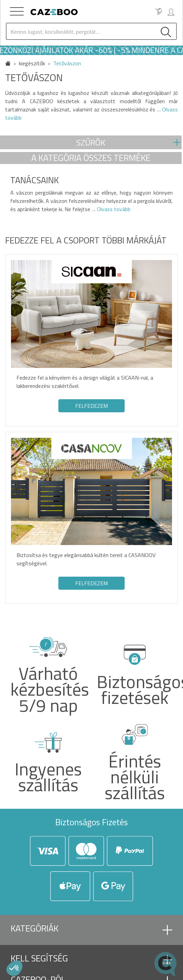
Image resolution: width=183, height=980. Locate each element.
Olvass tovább (113, 209)
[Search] (81, 31)
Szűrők (91, 142)
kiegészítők (32, 63)
